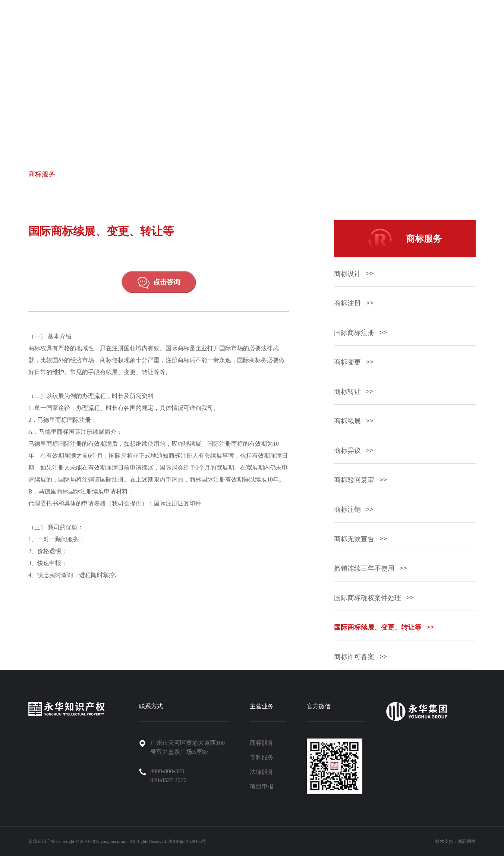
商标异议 (354, 451)
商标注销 (354, 509)
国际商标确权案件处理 (374, 598)
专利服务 (95, 174)
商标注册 (354, 303)
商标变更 (354, 362)
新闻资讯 (381, 23)
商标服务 (42, 174)
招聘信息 (413, 23)
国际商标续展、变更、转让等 (384, 627)
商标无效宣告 (360, 539)
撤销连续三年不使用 (370, 568)
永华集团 (317, 23)
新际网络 (467, 841)
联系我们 (445, 23)
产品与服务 (250, 23)
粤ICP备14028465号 (187, 841)
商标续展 (354, 421)
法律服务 (147, 174)
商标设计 (354, 274)
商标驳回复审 (360, 480)
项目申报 (200, 174)
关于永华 (285, 23)
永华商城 (478, 23)
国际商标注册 (360, 333)
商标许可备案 (360, 657)
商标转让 (354, 392)
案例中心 (349, 23)
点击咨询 (159, 289)
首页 (221, 23)
